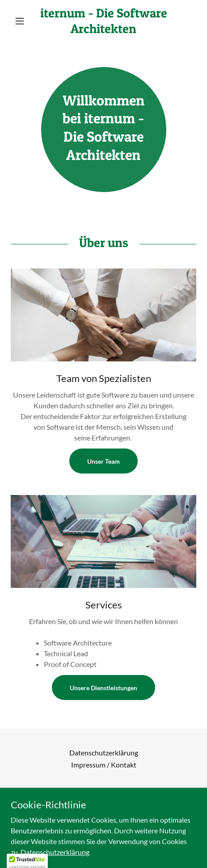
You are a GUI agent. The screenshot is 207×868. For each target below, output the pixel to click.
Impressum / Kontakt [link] (104, 765)
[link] (103, 21)
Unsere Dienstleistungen (103, 688)
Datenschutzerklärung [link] (104, 753)
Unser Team (103, 461)
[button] (25, 21)
